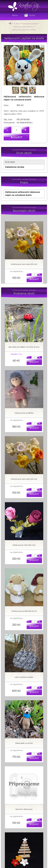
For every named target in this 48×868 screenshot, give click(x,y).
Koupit (17, 137)
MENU (15, 15)
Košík (32, 15)
